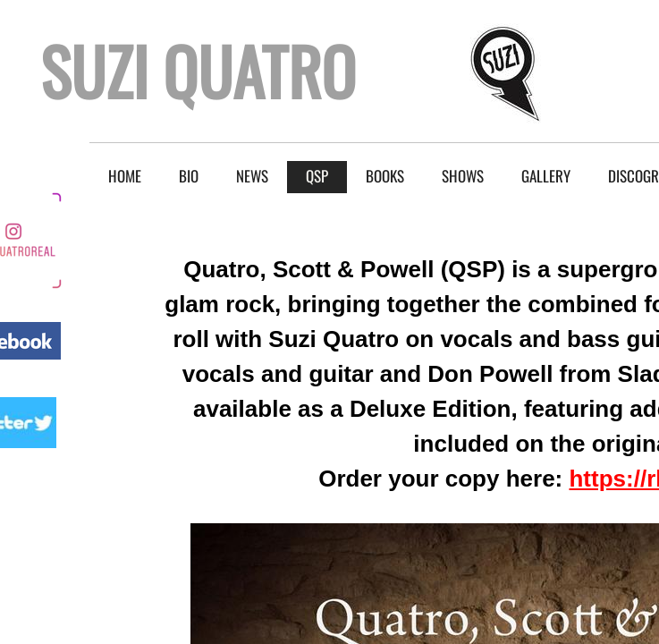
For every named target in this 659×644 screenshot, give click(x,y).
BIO (189, 176)
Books (385, 176)
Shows (463, 176)
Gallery (546, 176)
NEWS (252, 176)
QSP (317, 176)
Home (125, 176)
